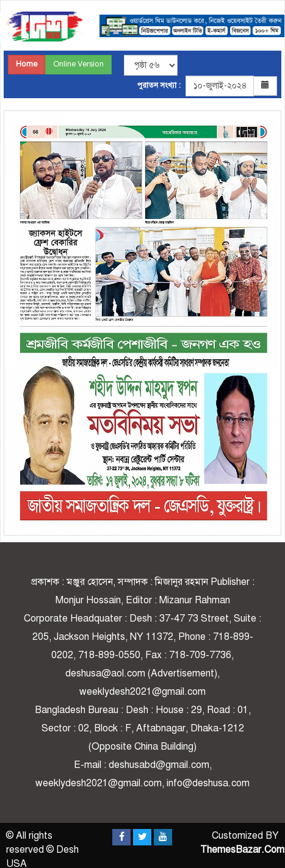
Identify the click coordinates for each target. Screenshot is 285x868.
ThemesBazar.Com (242, 850)
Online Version (78, 64)
